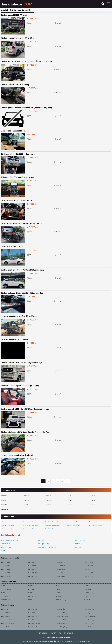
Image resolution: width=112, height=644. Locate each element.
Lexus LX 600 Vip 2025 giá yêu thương (16, 200)
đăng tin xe (69, 633)
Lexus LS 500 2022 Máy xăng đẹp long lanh (18, 455)
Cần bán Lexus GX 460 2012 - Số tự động (17, 38)
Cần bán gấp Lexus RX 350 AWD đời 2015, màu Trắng (22, 270)
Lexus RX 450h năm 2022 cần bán (14, 339)
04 (58, 481)
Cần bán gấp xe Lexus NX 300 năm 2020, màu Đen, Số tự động (26, 61)
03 (53, 481)
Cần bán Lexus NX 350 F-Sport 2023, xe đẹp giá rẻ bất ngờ (25, 409)
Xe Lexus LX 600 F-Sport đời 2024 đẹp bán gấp (20, 386)
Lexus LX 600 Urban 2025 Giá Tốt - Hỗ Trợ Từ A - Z (21, 223)
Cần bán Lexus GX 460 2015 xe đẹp (15, 84)
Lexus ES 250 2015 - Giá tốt (12, 247)
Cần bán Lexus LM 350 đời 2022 (14, 15)
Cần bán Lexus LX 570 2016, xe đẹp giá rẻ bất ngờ (21, 362)
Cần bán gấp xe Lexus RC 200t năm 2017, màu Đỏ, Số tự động (26, 108)
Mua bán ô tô (6, 522)
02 (48, 481)
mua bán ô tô (56, 633)
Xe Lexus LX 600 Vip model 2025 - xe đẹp (18, 177)
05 (63, 481)
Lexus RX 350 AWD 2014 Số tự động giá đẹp (19, 316)
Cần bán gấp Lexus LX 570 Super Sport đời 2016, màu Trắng (26, 432)
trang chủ (43, 633)
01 (43, 481)
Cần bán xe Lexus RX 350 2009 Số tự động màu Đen (22, 293)
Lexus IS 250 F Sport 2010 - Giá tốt (15, 131)
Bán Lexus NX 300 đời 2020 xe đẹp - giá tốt (18, 154)
